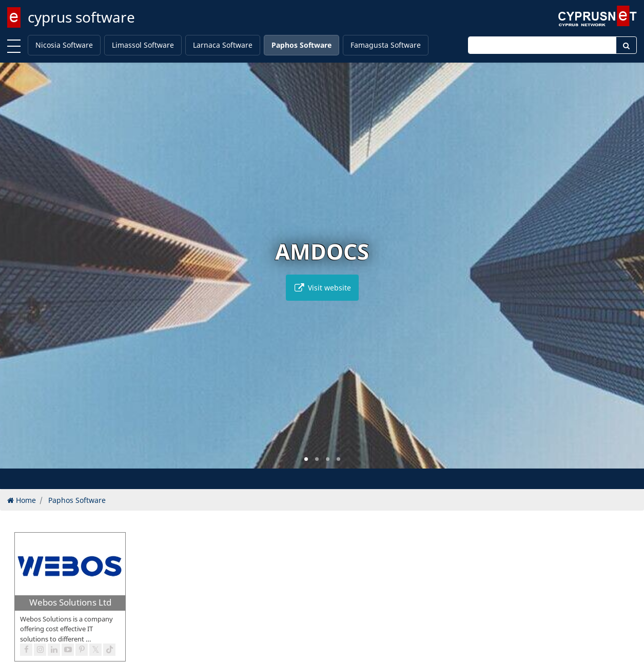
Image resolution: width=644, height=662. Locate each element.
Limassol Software (143, 45)
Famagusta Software (386, 45)
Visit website (322, 288)
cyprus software (81, 17)
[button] (306, 459)
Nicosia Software (64, 45)
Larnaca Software (223, 45)
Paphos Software (301, 45)
